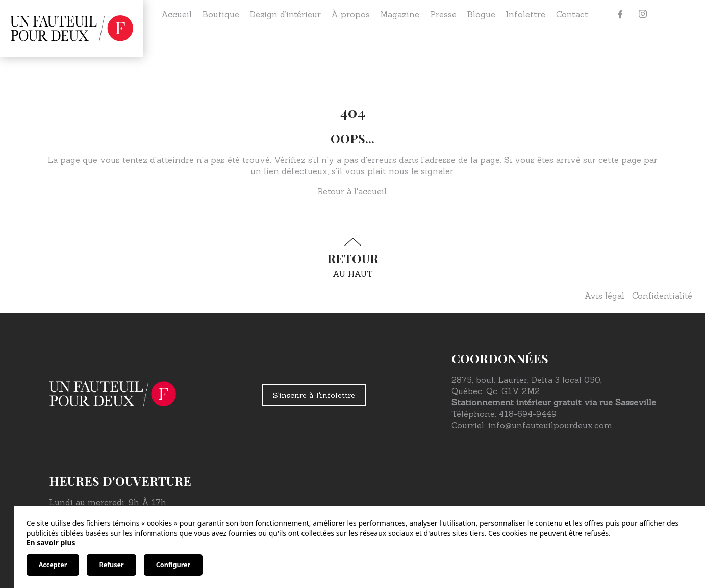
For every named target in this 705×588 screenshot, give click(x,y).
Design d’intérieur (285, 14)
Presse (443, 14)
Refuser (111, 565)
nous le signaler (421, 171)
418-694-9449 (528, 414)
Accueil (177, 14)
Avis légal (604, 296)
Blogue (481, 14)
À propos (350, 14)
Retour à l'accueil (352, 191)
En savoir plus (51, 542)
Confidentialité (662, 296)
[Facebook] (620, 14)
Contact (572, 14)
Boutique (221, 14)
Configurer (173, 565)
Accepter (53, 565)
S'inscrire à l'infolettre (314, 395)
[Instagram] (643, 14)
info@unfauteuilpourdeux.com (550, 425)
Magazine (400, 14)
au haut (352, 258)
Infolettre (525, 14)
